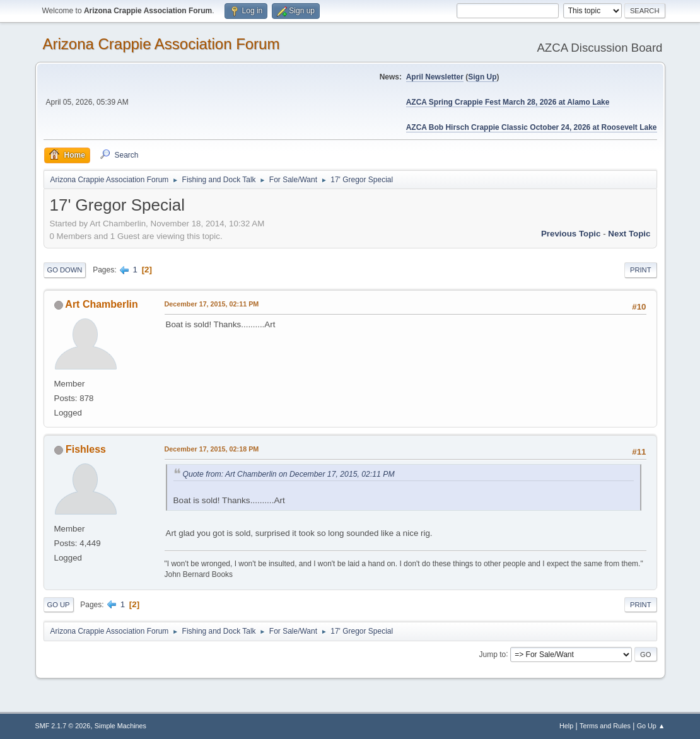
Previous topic (571, 234)
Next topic (629, 234)
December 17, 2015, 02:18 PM (212, 449)
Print (641, 270)
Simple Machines (120, 726)
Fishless (86, 449)
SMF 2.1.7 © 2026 (63, 726)
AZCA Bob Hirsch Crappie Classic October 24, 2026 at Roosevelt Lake (532, 127)
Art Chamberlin (101, 304)
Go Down (65, 270)
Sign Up (482, 77)
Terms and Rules (605, 726)
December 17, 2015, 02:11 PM (212, 304)
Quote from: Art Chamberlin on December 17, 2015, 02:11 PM (289, 474)
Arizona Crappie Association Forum (161, 44)
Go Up (59, 605)
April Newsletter (435, 77)
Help (566, 726)
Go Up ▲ (651, 726)
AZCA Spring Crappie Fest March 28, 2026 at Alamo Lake (508, 102)
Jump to (493, 654)
